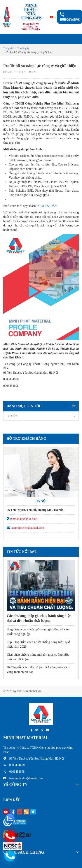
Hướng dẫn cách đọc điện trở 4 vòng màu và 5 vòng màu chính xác (38, 670)
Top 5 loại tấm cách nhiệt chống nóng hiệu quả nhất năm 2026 (38, 644)
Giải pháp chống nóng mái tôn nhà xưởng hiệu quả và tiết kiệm (38, 657)
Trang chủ (9, 48)
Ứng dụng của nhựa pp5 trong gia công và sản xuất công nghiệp (38, 632)
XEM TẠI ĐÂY (47, 206)
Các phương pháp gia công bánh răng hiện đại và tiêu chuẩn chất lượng (39, 618)
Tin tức (11, 416)
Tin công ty (23, 48)
